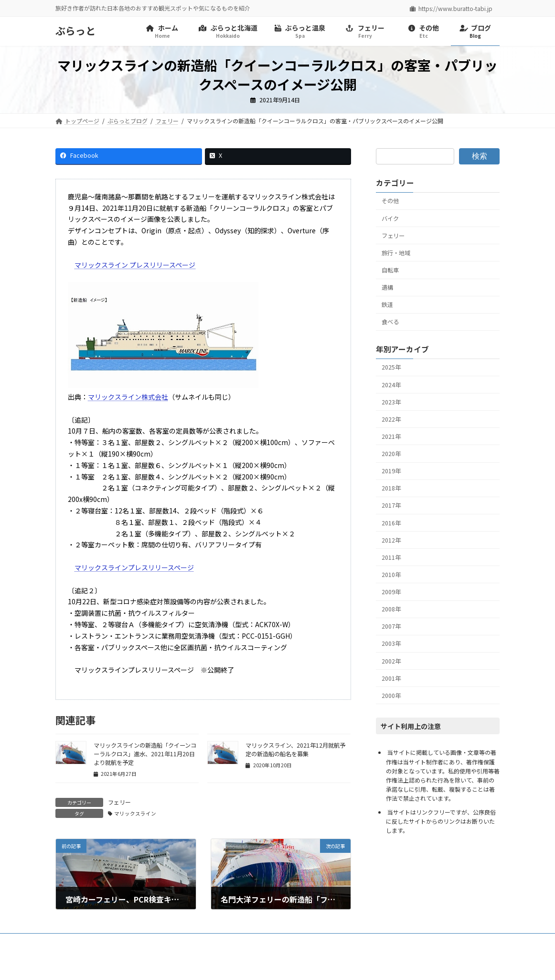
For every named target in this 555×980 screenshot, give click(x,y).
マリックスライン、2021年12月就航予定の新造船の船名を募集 (295, 750)
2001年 (391, 678)
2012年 (391, 540)
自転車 (390, 270)
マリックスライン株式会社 (128, 397)
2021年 (391, 436)
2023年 (391, 402)
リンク (178, 942)
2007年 (391, 626)
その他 (390, 201)
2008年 (391, 609)
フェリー (119, 802)
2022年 (391, 419)
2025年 (391, 367)
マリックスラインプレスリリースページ (134, 567)
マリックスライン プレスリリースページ (135, 265)
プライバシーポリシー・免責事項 (107, 942)
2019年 (391, 471)
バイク (390, 218)
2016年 (391, 523)
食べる (390, 322)
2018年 (391, 488)
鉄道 (387, 305)
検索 (480, 156)
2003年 (391, 643)
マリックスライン (135, 813)
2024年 (391, 385)
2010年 (391, 575)
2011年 (391, 557)
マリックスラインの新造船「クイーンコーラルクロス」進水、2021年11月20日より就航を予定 (145, 754)
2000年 (391, 696)
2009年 (391, 592)
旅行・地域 (396, 253)
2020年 (391, 454)
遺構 (387, 287)
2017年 (391, 505)
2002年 (391, 661)
